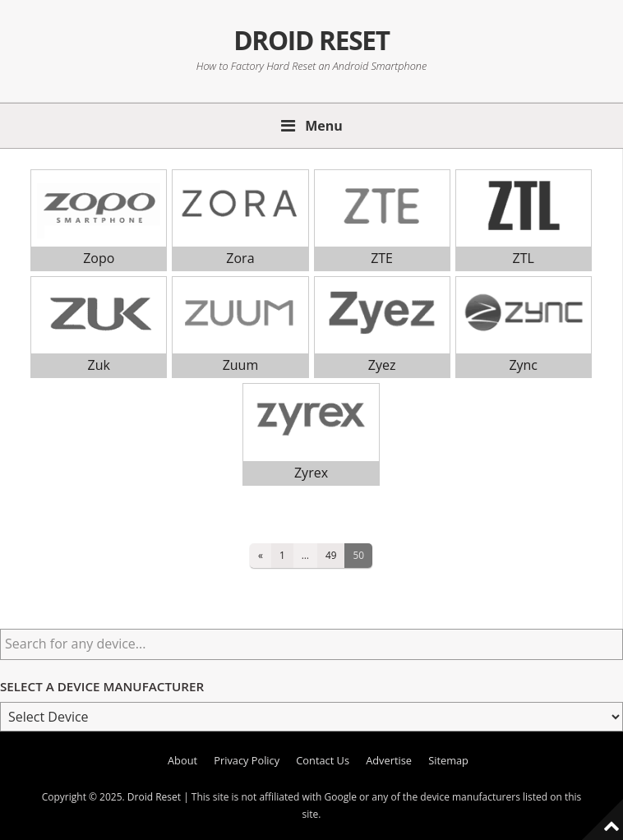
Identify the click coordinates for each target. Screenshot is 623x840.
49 (331, 555)
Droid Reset (311, 40)
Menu (324, 126)
